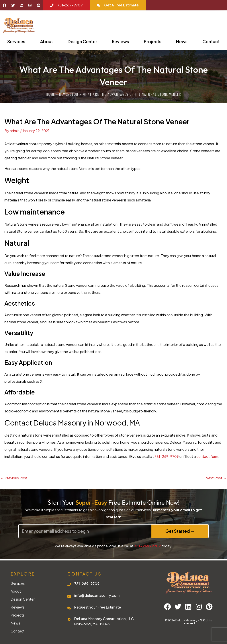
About (47, 41)
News (182, 41)
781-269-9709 (167, 456)
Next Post (216, 478)
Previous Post (14, 478)
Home (50, 94)
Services (16, 41)
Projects (153, 41)
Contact (18, 631)
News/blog (69, 94)
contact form (207, 456)
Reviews (120, 41)
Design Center (82, 41)
